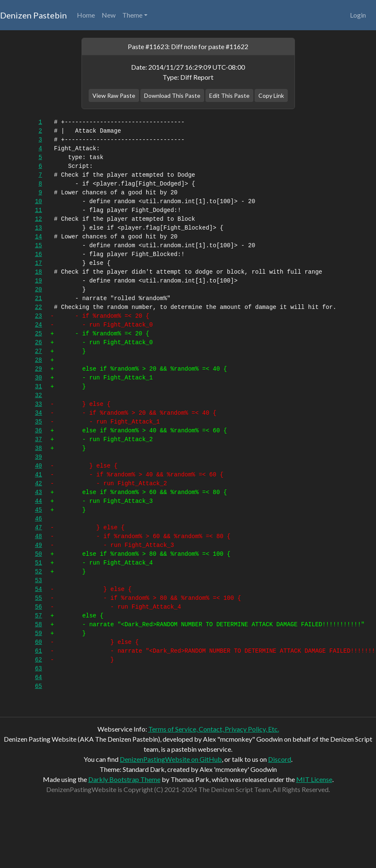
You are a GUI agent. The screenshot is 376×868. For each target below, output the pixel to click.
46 (38, 519)
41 (38, 475)
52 (38, 572)
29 (38, 369)
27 (38, 351)
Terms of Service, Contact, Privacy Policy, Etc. (214, 729)
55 (38, 598)
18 (38, 272)
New (109, 15)
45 (38, 510)
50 (38, 554)
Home (86, 15)
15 (38, 246)
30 (38, 378)
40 (38, 466)
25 (38, 334)
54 (38, 589)
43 (38, 492)
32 (38, 395)
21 (38, 298)
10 (38, 201)
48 (38, 536)
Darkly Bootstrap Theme (124, 779)
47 (38, 528)
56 (38, 607)
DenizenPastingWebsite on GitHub (171, 759)
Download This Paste (172, 95)
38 (38, 448)
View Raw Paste (114, 95)
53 (38, 580)
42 (38, 484)
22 (38, 307)
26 (38, 342)
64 (38, 677)
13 (38, 228)
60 (38, 642)
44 (38, 501)
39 (38, 457)
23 (38, 316)
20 (38, 290)
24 (38, 325)
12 (38, 219)
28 (38, 360)
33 (38, 404)
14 (38, 237)
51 (38, 563)
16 (38, 254)
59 (38, 633)
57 (38, 616)
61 (38, 651)
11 (38, 210)
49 (38, 545)
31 (38, 387)
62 (38, 660)
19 (38, 281)
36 (38, 431)
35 (38, 422)
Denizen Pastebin (33, 15)
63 (38, 669)
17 (38, 263)
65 (38, 686)
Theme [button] (132, 15)
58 (38, 625)
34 (38, 413)
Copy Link (271, 95)
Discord (280, 759)
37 (38, 439)
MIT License (314, 779)
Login (358, 15)
